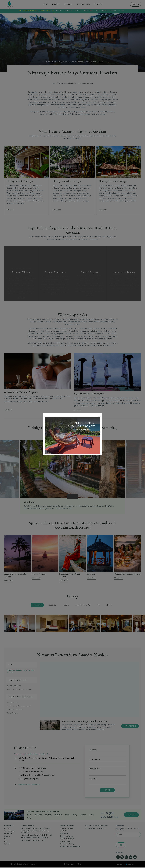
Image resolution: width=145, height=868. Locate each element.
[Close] (99, 416)
